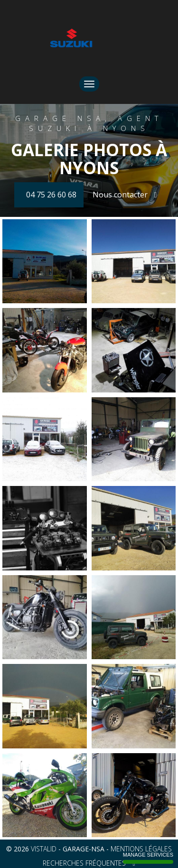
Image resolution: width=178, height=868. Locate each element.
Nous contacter (125, 195)
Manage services (148, 858)
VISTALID (44, 849)
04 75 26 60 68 (51, 195)
